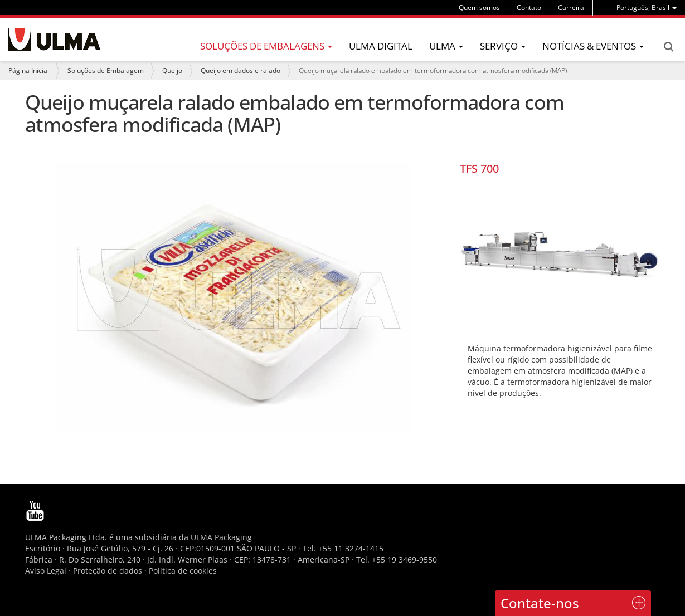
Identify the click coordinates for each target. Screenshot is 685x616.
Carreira (571, 8)
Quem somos (479, 8)
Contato (529, 8)
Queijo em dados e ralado (241, 70)
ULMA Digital (381, 46)
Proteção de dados (109, 571)
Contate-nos (540, 603)
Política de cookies (183, 571)
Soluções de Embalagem (106, 70)
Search (668, 47)
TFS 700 (479, 168)
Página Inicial (29, 70)
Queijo (172, 70)
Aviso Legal (46, 571)
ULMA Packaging (221, 537)
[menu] (647, 8)
